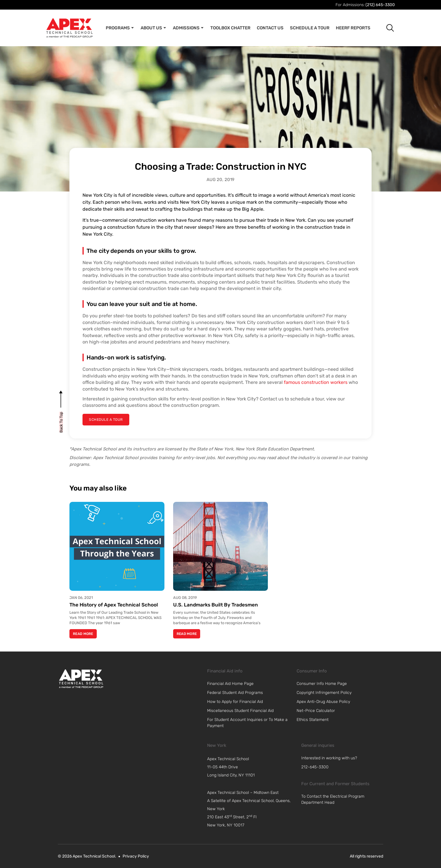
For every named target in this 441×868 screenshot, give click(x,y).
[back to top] (61, 422)
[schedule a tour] (105, 420)
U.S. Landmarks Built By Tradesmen (216, 605)
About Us (154, 28)
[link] (81, 679)
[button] (386, 28)
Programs (120, 28)
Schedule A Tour (310, 28)
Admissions (188, 28)
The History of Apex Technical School (114, 605)
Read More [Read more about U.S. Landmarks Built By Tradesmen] (187, 634)
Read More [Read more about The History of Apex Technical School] (83, 634)
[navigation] (251, 767)
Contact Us (270, 28)
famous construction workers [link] (316, 382)
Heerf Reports (353, 28)
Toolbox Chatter (230, 28)
